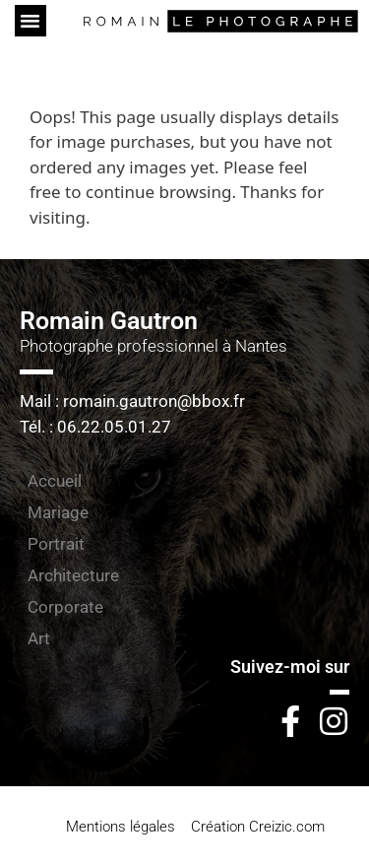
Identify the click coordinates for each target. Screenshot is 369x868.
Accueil (55, 481)
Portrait (56, 544)
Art (39, 638)
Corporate (65, 607)
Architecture (73, 575)
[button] (31, 21)
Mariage (58, 512)
